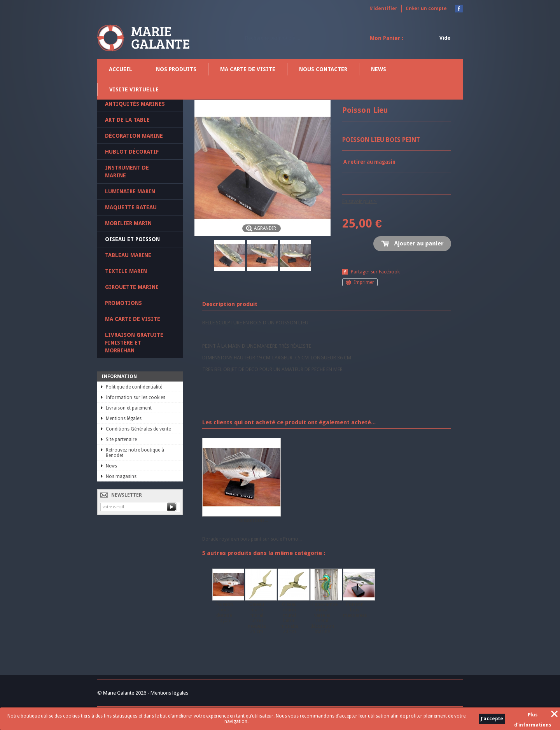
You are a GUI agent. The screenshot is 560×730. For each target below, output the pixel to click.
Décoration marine (134, 136)
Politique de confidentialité (134, 387)
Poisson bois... (252, 520)
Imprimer (364, 282)
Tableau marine (128, 255)
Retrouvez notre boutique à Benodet (135, 453)
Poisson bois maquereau (355, 610)
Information (119, 376)
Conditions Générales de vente (138, 429)
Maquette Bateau (131, 207)
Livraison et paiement (129, 408)
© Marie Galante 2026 (122, 693)
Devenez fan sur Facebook (459, 9)
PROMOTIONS (123, 303)
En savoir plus (357, 201)
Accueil (121, 69)
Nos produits (176, 69)
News (379, 69)
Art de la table (127, 120)
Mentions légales (124, 418)
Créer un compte (426, 9)
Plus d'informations (533, 716)
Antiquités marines (135, 104)
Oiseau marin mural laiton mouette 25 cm (257, 618)
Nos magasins (121, 476)
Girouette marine (132, 287)
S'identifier (383, 9)
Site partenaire (121, 439)
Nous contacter (323, 69)
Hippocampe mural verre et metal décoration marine (324, 618)
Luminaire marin (130, 191)
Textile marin (126, 271)
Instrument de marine (127, 172)
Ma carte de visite (248, 69)
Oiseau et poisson (132, 239)
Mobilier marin (128, 223)
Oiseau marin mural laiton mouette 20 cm (289, 618)
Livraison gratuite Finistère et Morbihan (134, 343)
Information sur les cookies (136, 397)
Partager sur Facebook (375, 272)
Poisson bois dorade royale (224, 613)
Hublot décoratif (132, 152)
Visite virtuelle (134, 89)
